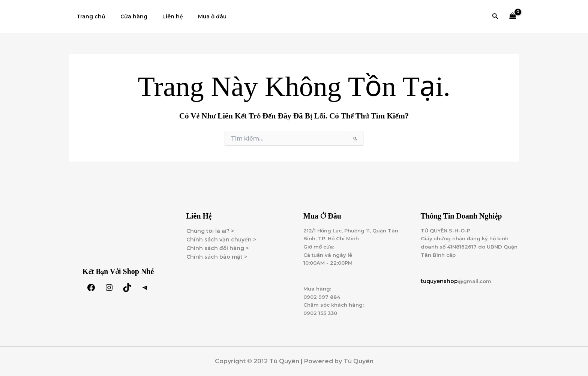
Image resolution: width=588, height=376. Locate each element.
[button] (495, 16)
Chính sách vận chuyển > (221, 234)
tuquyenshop (439, 278)
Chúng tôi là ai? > (210, 226)
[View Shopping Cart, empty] (513, 17)
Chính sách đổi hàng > (217, 243)
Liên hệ (161, 16)
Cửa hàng (127, 16)
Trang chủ (89, 16)
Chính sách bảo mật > (217, 252)
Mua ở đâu (196, 16)
